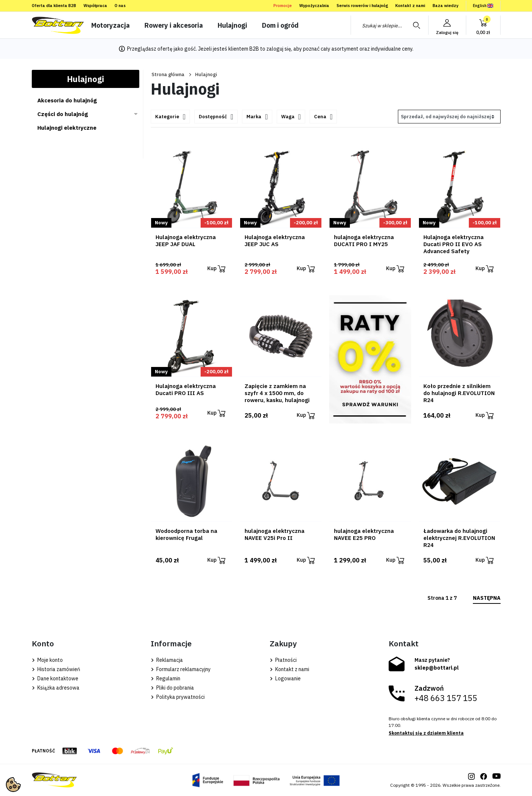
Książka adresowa (56, 688)
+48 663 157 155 (446, 698)
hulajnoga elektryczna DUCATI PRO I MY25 (364, 241)
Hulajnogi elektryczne (67, 128)
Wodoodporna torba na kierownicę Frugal (186, 534)
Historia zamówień (56, 669)
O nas (120, 6)
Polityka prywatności (178, 697)
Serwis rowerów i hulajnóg (362, 6)
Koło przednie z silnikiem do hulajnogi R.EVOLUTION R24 (459, 393)
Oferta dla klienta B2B (54, 6)
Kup (216, 269)
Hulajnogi (86, 79)
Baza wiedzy (446, 6)
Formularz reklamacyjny (181, 669)
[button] (483, 25)
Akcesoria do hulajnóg (67, 100)
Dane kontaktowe (55, 678)
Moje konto (47, 660)
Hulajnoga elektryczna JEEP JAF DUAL (186, 241)
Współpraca (95, 6)
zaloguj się (279, 49)
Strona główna (168, 74)
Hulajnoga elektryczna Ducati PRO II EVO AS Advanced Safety (453, 244)
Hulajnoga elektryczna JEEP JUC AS (275, 241)
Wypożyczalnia (314, 6)
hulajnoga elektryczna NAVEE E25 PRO (364, 534)
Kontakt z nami (410, 6)
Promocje (283, 6)
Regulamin (166, 678)
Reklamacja (167, 660)
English (483, 6)
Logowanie (285, 678)
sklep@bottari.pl (437, 668)
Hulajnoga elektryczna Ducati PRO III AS (186, 390)
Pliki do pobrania (172, 688)
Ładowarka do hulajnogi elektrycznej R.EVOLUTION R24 (459, 538)
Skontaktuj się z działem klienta (426, 733)
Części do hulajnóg (63, 114)
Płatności (283, 660)
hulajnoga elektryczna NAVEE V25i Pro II (274, 534)
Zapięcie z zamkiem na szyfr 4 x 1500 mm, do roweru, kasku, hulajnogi (277, 393)
